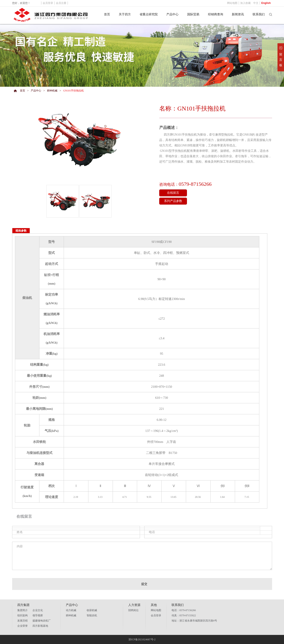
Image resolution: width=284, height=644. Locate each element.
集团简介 (23, 610)
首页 (107, 14)
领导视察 (38, 615)
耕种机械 (52, 91)
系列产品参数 (173, 201)
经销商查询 (216, 14)
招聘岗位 (133, 610)
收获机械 (92, 610)
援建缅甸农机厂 (42, 621)
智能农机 (92, 615)
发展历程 (23, 621)
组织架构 (23, 615)
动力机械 (71, 610)
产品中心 (172, 14)
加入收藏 (245, 3)
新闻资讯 (238, 14)
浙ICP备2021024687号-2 (142, 639)
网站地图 (156, 610)
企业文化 (38, 610)
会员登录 (156, 615)
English (266, 3)
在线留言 (173, 193)
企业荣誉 (23, 626)
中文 (256, 3)
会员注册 (61, 3)
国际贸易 (193, 14)
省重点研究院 (149, 14)
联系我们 (259, 14)
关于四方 (125, 14)
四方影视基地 (40, 626)
